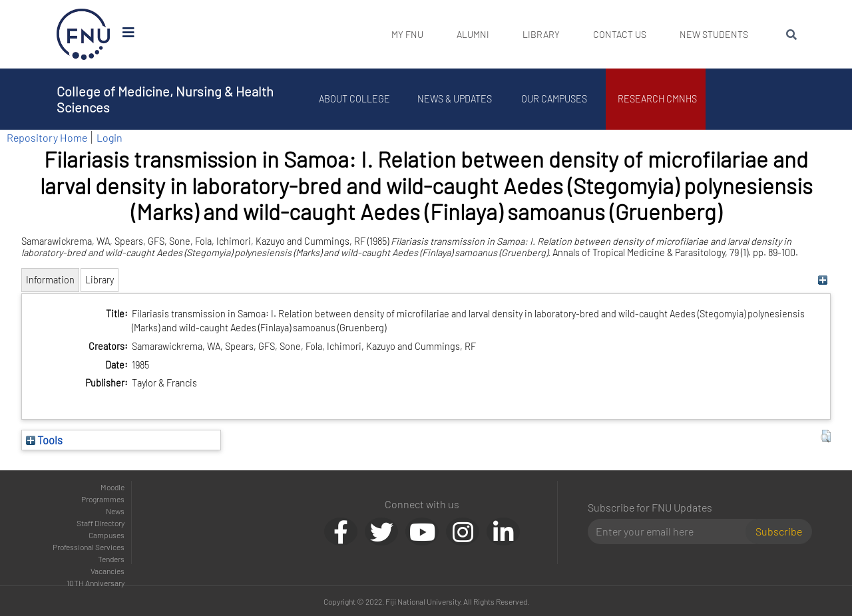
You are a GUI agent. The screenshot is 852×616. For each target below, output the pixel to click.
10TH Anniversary (96, 583)
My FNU (407, 34)
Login (109, 137)
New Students (714, 34)
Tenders (111, 559)
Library (541, 34)
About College (356, 99)
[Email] (672, 532)
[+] (822, 280)
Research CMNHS (659, 99)
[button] (826, 436)
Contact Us (620, 34)
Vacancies (107, 571)
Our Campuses (556, 99)
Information (50, 280)
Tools (44, 440)
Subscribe (779, 531)
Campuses (106, 535)
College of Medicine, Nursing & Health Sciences (165, 99)
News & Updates (456, 99)
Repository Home (47, 137)
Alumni (473, 34)
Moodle (112, 487)
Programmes (103, 499)
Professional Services (89, 547)
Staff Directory (101, 523)
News (115, 511)
